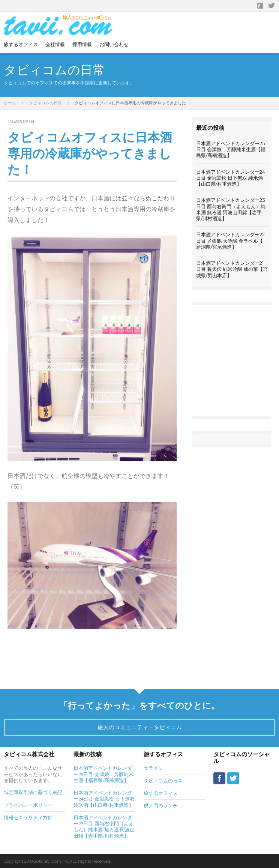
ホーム (10, 103)
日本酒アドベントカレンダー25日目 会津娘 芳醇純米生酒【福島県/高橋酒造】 (231, 149)
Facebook (260, 6)
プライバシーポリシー (28, 805)
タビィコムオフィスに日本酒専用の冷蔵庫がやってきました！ (90, 154)
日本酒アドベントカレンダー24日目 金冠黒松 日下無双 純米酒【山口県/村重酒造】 (231, 178)
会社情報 (55, 44)
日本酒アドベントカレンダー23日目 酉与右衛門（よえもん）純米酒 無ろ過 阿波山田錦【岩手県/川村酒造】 (231, 209)
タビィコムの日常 (45, 103)
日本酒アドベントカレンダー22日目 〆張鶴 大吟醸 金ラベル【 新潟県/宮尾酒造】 (230, 241)
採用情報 (82, 44)
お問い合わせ (114, 44)
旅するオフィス (21, 44)
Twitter (271, 6)
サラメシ (153, 768)
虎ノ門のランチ (161, 806)
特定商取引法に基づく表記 (33, 792)
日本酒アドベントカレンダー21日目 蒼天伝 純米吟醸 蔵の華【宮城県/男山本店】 (232, 269)
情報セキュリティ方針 (28, 818)
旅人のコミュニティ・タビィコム (140, 727)
